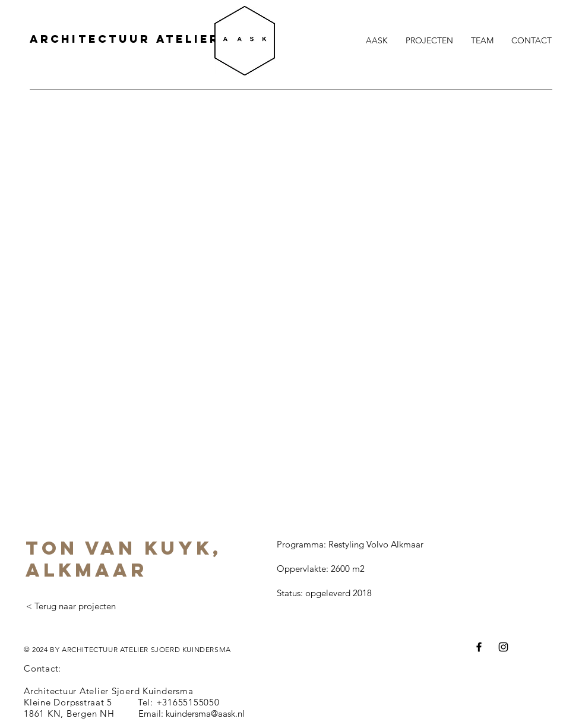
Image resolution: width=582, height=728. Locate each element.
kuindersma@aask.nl (205, 713)
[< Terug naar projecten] (71, 606)
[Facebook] (479, 647)
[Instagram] (503, 647)
